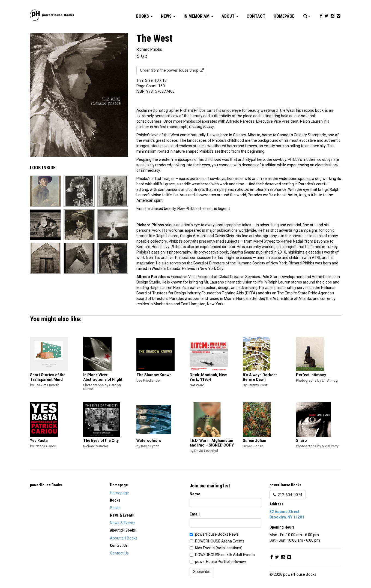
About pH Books (124, 538)
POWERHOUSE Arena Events (220, 541)
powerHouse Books (46, 485)
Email (195, 514)
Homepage (284, 16)
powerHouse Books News (217, 534)
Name (195, 494)
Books (144, 16)
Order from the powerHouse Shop (172, 70)
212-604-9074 (288, 495)
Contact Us (119, 553)
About (230, 16)
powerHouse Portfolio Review (221, 562)
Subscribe (202, 572)
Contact (256, 16)
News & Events (123, 523)
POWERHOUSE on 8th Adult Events (225, 555)
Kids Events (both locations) (219, 548)
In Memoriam (198, 16)
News (168, 16)
